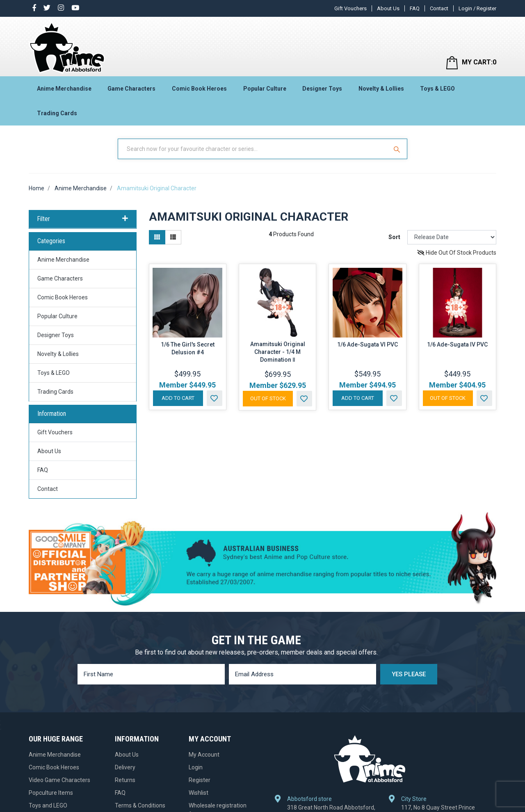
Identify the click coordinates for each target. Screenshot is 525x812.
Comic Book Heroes (199, 89)
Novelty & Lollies (381, 89)
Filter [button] (83, 219)
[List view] (173, 237)
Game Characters (131, 89)
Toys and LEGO (48, 805)
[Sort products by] (452, 237)
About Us (388, 8)
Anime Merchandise (64, 89)
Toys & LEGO (437, 89)
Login (196, 767)
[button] (215, 398)
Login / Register (477, 8)
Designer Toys (322, 89)
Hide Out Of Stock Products (457, 253)
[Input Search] (253, 149)
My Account (204, 755)
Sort (394, 237)
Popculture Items (51, 793)
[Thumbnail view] (157, 237)
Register (200, 780)
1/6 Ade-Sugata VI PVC (367, 344)
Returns (125, 780)
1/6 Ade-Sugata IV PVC (457, 344)
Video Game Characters (59, 780)
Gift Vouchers (350, 8)
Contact (439, 8)
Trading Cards (57, 113)
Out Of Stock (268, 398)
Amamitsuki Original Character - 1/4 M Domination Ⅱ (278, 352)
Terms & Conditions (140, 805)
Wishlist (199, 793)
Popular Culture (265, 89)
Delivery (125, 767)
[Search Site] (398, 149)
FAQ (415, 8)
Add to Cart (178, 398)
